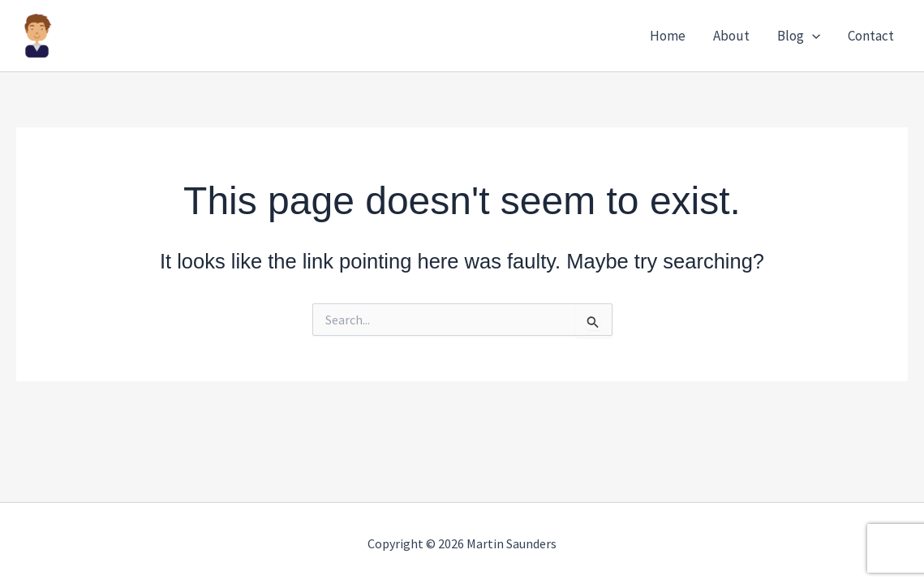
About (731, 36)
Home (668, 36)
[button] (812, 36)
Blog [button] (799, 36)
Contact (871, 36)
